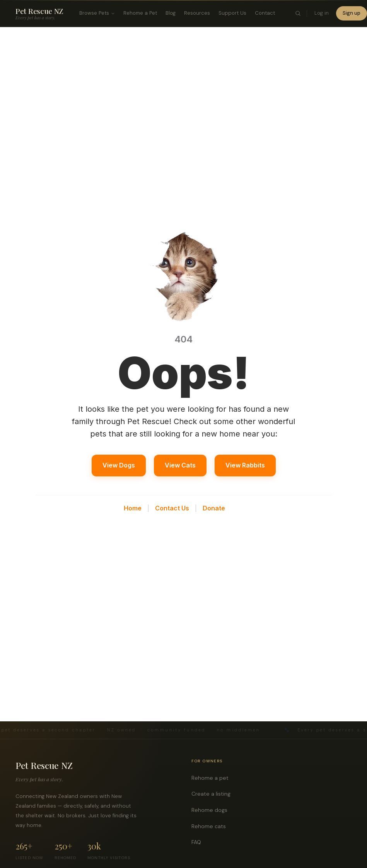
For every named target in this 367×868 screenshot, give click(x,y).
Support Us (232, 13)
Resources (197, 13)
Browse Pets (97, 13)
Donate (214, 508)
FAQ (198, 842)
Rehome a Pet (140, 13)
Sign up (352, 13)
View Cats (180, 465)
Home (133, 508)
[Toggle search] (298, 14)
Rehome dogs (212, 810)
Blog (171, 13)
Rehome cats (211, 826)
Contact (265, 13)
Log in (322, 13)
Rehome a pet (212, 778)
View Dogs (119, 465)
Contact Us (172, 508)
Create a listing (213, 794)
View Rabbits (245, 465)
